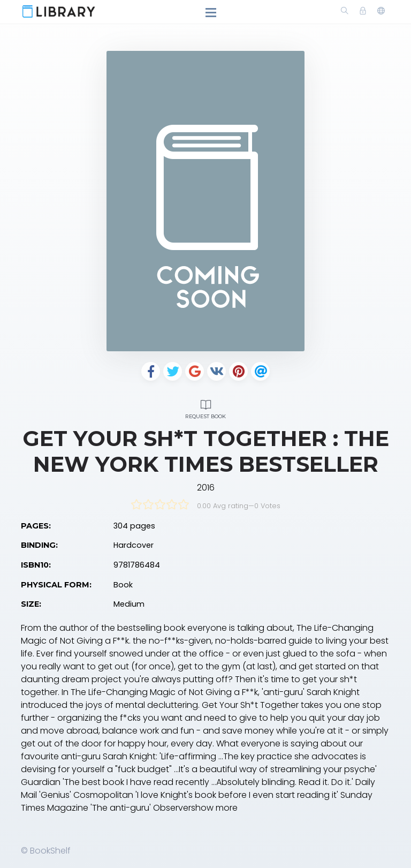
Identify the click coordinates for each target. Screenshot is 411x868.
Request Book (205, 408)
